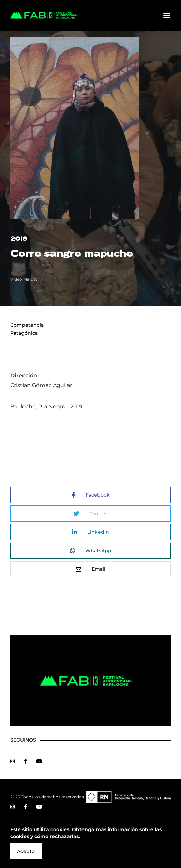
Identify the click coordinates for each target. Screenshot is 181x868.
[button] (89, 833)
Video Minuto (24, 279)
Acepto (26, 851)
